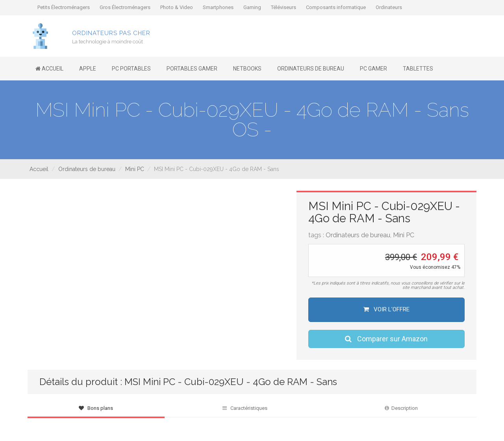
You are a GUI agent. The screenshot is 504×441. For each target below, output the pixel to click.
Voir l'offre (386, 309)
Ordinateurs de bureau (87, 169)
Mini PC (135, 169)
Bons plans (96, 408)
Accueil (39, 169)
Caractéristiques (245, 408)
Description (401, 408)
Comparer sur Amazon (386, 339)
